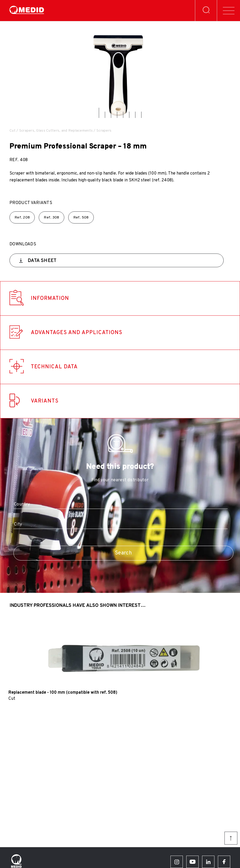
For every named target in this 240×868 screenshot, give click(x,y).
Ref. (22, 218)
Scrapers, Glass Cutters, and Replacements (56, 131)
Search (123, 553)
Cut (13, 131)
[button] (99, 113)
